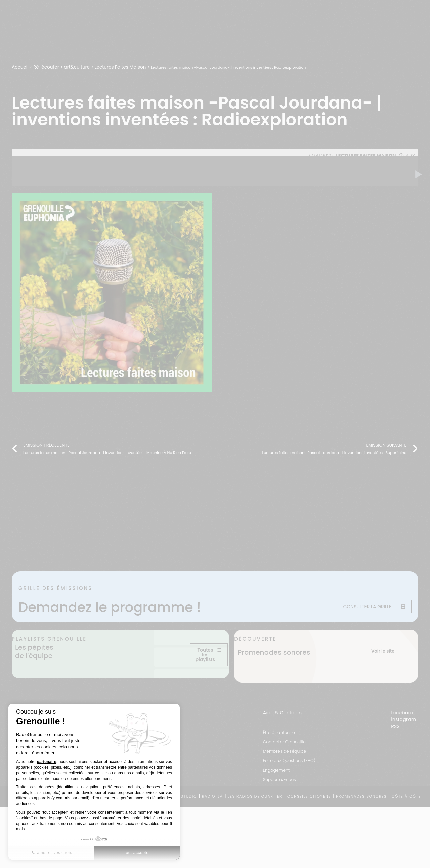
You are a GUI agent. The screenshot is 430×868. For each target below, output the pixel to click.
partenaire (47, 762)
